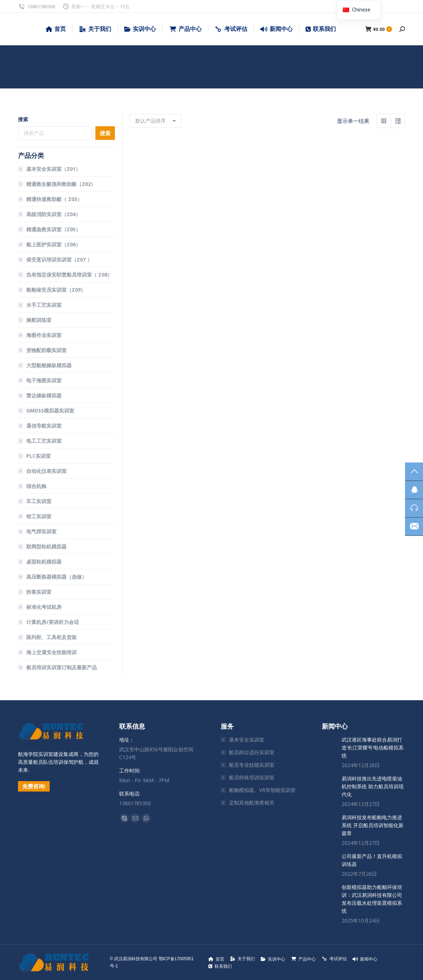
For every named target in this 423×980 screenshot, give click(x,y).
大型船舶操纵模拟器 (49, 365)
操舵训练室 (39, 320)
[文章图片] (329, 743)
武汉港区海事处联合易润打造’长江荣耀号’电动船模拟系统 (373, 747)
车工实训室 (39, 501)
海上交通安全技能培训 (51, 652)
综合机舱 (36, 486)
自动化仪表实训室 (46, 471)
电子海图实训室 (44, 380)
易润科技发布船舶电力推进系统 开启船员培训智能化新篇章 (373, 825)
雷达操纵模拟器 (44, 395)
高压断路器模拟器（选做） (57, 577)
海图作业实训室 (44, 335)
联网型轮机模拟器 (46, 546)
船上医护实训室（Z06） (53, 244)
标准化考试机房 (44, 607)
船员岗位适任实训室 (252, 752)
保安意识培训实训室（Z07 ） (59, 259)
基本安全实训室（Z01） (53, 169)
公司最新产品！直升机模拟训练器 (372, 860)
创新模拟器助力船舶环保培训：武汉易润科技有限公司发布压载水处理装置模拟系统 (372, 899)
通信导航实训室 (44, 426)
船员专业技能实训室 (252, 765)
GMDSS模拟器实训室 (50, 411)
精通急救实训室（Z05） (53, 229)
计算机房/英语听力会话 (53, 622)
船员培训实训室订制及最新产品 (62, 667)
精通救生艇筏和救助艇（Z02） (61, 184)
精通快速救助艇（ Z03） (54, 199)
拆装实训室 (39, 592)
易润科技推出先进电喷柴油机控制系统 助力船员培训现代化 (373, 786)
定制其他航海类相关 (252, 803)
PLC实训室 (39, 456)
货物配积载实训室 (46, 350)
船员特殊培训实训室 (252, 777)
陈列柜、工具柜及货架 (51, 637)
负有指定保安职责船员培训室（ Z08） (69, 275)
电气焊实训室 (41, 531)
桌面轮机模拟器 (44, 562)
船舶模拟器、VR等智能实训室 (262, 790)
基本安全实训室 (247, 740)
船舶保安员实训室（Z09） (56, 290)
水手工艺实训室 (44, 305)
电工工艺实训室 (44, 441)
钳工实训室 (39, 516)
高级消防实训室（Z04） (53, 214)
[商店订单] (156, 121)
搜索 (23, 119)
